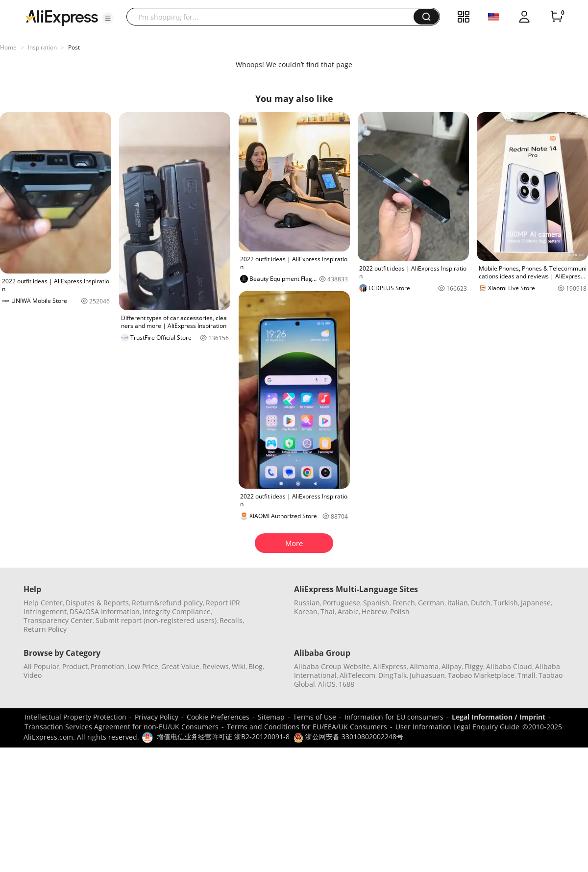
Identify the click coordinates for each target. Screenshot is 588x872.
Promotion (108, 666)
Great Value (180, 666)
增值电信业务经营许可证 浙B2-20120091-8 (223, 736)
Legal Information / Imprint (499, 717)
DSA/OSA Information (105, 611)
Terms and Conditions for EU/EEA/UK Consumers (307, 727)
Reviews (216, 666)
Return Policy (45, 629)
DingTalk (392, 675)
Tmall (527, 675)
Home (8, 47)
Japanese (536, 603)
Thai (328, 611)
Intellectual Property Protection (75, 717)
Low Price (143, 666)
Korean (306, 611)
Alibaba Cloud (509, 666)
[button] (108, 18)
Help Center (43, 603)
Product (75, 666)
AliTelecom (357, 675)
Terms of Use (315, 717)
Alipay (452, 666)
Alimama (424, 666)
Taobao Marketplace (481, 675)
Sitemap (271, 717)
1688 (346, 684)
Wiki (239, 666)
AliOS (327, 684)
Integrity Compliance (177, 611)
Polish (400, 611)
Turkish (506, 603)
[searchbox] (274, 17)
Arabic (348, 611)
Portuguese (342, 603)
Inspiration (42, 47)
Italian (458, 603)
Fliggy (474, 666)
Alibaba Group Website (332, 666)
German (431, 603)
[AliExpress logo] (62, 17)
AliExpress (390, 666)
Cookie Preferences (218, 717)
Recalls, (232, 620)
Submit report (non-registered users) (156, 620)
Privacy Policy (157, 717)
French (404, 603)
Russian (307, 603)
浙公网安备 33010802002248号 (348, 736)
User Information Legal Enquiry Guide (457, 727)
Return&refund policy (167, 603)
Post (74, 47)
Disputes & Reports (97, 603)
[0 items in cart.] (557, 17)
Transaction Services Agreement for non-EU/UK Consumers (122, 727)
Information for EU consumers (394, 717)
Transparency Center (58, 620)
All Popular (41, 666)
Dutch (481, 603)
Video (33, 675)
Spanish (376, 603)
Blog (256, 666)
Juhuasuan (427, 675)
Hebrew (374, 611)
